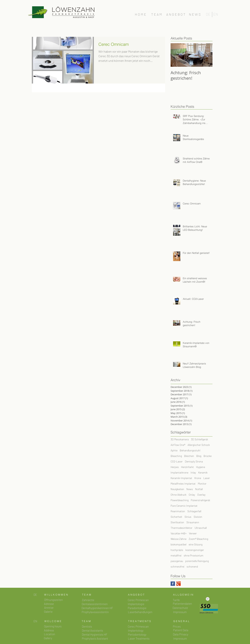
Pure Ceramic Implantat (184, 506)
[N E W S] (195, 14)
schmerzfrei (177, 566)
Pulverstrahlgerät (200, 500)
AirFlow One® (178, 445)
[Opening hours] (53, 626)
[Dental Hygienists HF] (95, 635)
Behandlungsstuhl (190, 450)
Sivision (198, 517)
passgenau (177, 561)
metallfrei (176, 555)
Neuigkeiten (177, 489)
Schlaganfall (194, 511)
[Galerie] (48, 612)
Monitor (202, 484)
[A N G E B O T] (176, 14)
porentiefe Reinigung (197, 561)
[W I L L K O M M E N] (56, 595)
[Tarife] (176, 600)
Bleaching (176, 456)
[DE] (208, 14)
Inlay (193, 472)
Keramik (203, 472)
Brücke (208, 456)
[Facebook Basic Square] (173, 584)
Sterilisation (177, 522)
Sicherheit (176, 517)
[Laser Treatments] (139, 639)
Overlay (201, 495)
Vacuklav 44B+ (179, 533)
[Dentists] (87, 627)
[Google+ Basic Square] (179, 584)
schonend (192, 566)
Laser (207, 478)
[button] (54, 600)
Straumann (193, 522)
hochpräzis (177, 550)
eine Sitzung (196, 544)
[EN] (216, 14)
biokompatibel (179, 544)
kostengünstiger (195, 550)
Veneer (193, 533)
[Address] (49, 630)
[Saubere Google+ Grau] (208, 599)
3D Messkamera (180, 439)
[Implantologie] (136, 604)
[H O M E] (140, 14)
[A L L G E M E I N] (183, 595)
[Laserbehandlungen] (140, 612)
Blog (199, 456)
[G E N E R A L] (181, 621)
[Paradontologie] (137, 608)
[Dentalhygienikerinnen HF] (97, 608)
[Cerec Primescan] (138, 600)
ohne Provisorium (194, 555)
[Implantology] (136, 631)
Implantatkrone (179, 472)
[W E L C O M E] (53, 621)
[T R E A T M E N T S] (140, 621)
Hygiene (201, 467)
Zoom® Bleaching (198, 539)
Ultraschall (201, 528)
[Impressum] (180, 639)
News (190, 489)
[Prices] (177, 627)
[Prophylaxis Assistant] (95, 639)
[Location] (50, 634)
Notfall (199, 489)
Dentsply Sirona (194, 461)
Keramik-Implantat (181, 478)
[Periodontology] (137, 635)
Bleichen (189, 456)
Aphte (174, 450)
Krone (198, 478)
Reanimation (178, 511)
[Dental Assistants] (93, 631)
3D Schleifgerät (200, 439)
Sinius (188, 517)
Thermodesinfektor (181, 528)
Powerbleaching (180, 500)
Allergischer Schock (199, 445)
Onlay (192, 495)
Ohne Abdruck (179, 495)
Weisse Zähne (179, 539)
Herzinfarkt (187, 467)
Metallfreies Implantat (183, 484)
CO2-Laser (177, 461)
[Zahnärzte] (88, 600)
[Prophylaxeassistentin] (95, 612)
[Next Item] (206, 55)
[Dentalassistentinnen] (95, 604)
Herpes (175, 467)
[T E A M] (157, 14)
